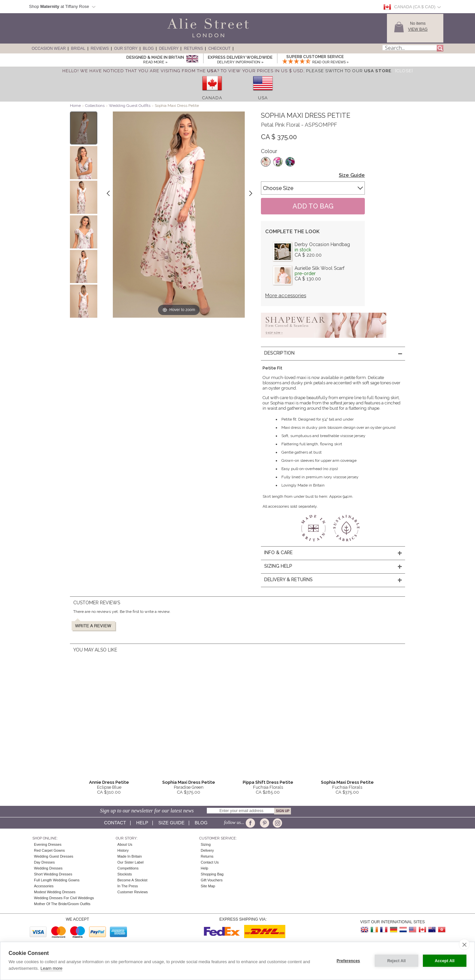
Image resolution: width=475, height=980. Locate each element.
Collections (95, 106)
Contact (115, 823)
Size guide (171, 823)
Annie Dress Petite (109, 782)
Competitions (128, 868)
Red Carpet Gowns (49, 850)
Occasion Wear (49, 48)
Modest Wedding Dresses (55, 892)
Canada (212, 98)
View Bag (418, 29)
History (123, 850)
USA (263, 98)
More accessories (286, 296)
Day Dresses (44, 862)
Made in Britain (130, 856)
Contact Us (210, 862)
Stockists (125, 874)
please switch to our (349, 71)
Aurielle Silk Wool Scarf (319, 268)
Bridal (78, 48)
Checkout (219, 48)
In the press (128, 886)
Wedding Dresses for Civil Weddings (64, 898)
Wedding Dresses (48, 868)
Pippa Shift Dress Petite (268, 782)
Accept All (445, 961)
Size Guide (352, 175)
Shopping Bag (212, 874)
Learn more (51, 968)
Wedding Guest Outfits (130, 106)
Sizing (206, 844)
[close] (464, 944)
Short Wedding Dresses (53, 874)
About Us (125, 844)
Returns (193, 48)
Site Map (208, 886)
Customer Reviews (133, 892)
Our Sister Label (130, 862)
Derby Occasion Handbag (322, 244)
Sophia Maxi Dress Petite (189, 782)
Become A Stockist (132, 880)
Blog (148, 48)
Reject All (396, 961)
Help (142, 823)
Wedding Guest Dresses (54, 856)
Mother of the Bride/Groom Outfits (62, 904)
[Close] (404, 71)
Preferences (348, 961)
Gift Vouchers (212, 880)
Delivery (169, 48)
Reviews (100, 48)
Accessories (44, 886)
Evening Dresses (48, 844)
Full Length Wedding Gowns (57, 880)
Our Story (126, 48)
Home (75, 106)
